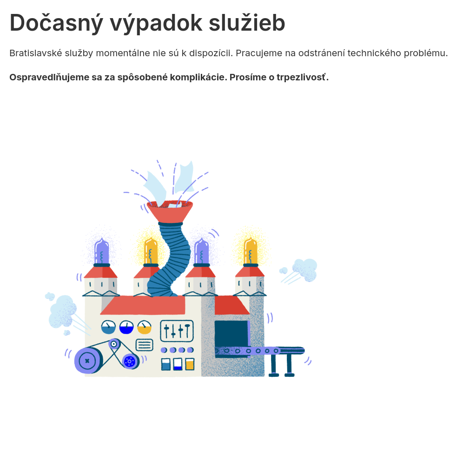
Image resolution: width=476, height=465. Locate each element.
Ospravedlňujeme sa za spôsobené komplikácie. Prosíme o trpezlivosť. (169, 77)
